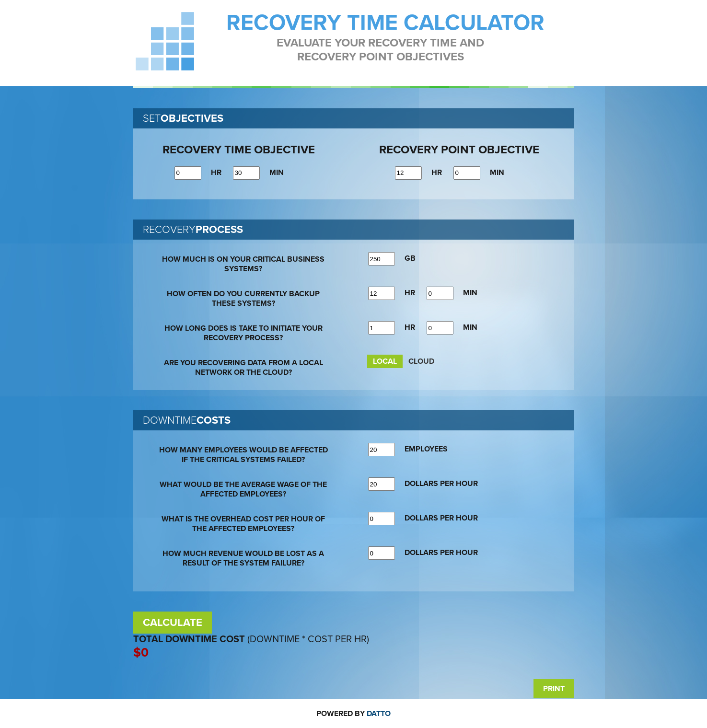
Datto (379, 714)
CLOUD (421, 361)
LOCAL (385, 361)
